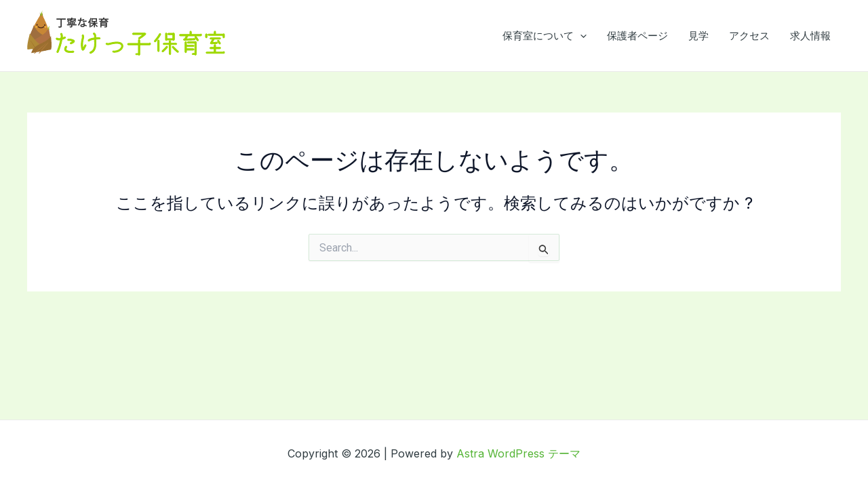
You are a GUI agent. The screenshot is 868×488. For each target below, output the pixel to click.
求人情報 (810, 36)
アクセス (749, 36)
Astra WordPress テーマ (518, 453)
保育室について (545, 36)
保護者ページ (637, 36)
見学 (698, 36)
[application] (580, 36)
